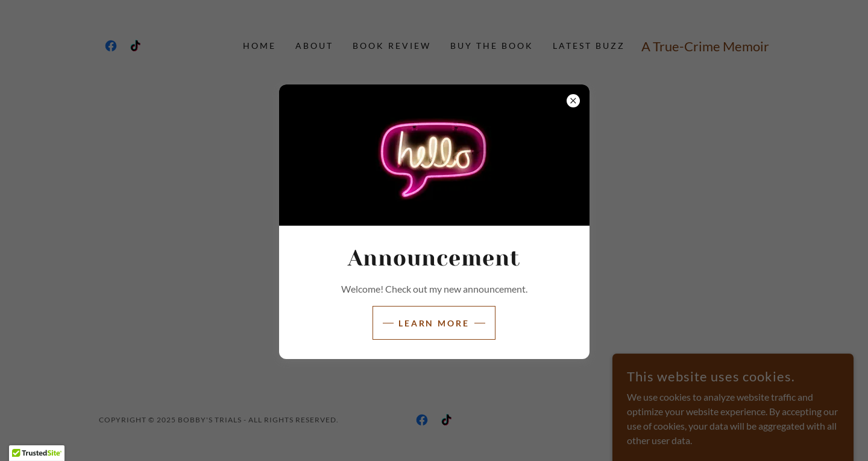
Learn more (434, 323)
